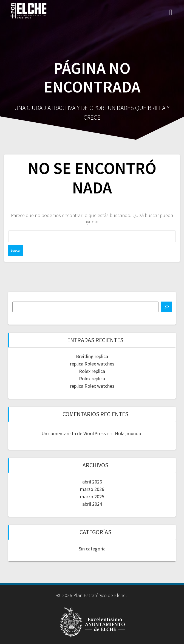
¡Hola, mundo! (128, 433)
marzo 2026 (92, 489)
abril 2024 (92, 504)
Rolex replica (92, 371)
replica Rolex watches (92, 364)
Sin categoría (92, 549)
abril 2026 (92, 482)
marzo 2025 (92, 497)
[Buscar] (166, 307)
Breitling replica (92, 356)
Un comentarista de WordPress (74, 433)
